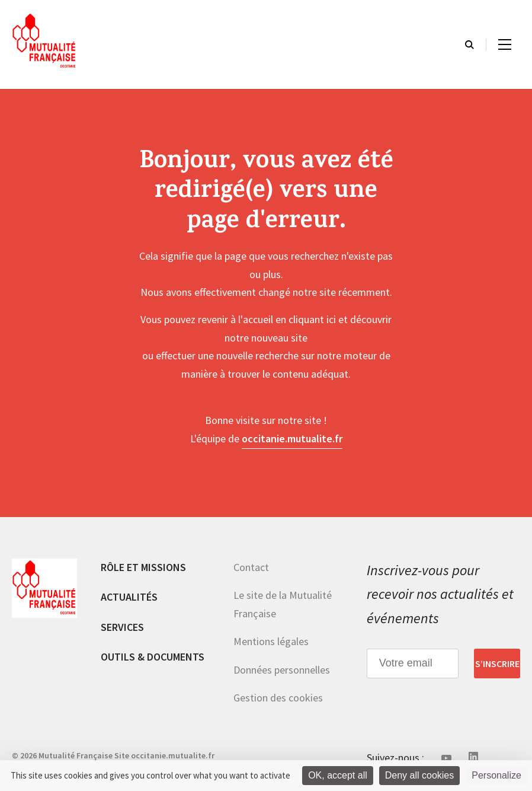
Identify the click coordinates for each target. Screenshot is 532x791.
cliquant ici (312, 319)
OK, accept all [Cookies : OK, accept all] (338, 775)
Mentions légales (271, 641)
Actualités (129, 597)
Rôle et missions (143, 567)
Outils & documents (153, 657)
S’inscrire (497, 664)
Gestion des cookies (278, 698)
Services (122, 627)
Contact (251, 567)
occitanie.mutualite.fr (292, 438)
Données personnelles (282, 670)
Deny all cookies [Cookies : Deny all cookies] (420, 775)
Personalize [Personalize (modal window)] (496, 775)
